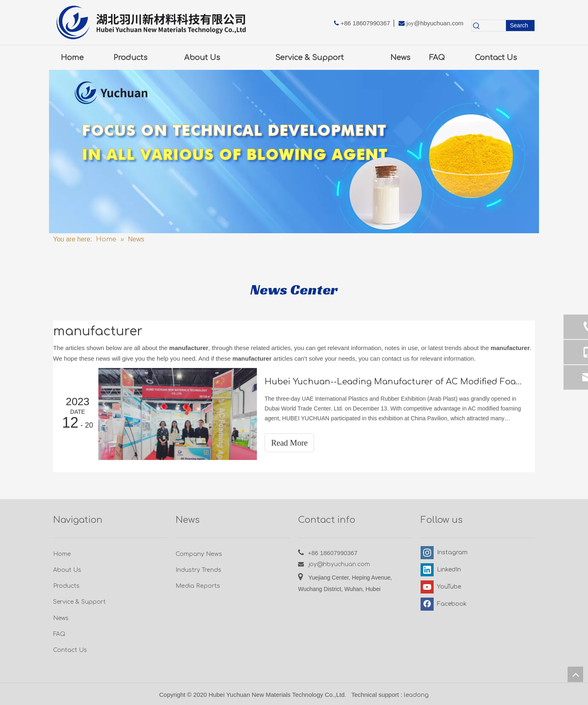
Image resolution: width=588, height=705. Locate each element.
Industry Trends (198, 570)
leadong (416, 695)
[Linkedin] (443, 570)
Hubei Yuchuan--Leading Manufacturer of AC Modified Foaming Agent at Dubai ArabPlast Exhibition (395, 382)
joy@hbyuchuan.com (339, 564)
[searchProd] (494, 26)
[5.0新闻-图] (294, 152)
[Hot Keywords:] (520, 26)
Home (62, 554)
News (61, 618)
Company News (199, 554)
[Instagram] (443, 553)
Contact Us (70, 650)
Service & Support (79, 602)
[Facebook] (443, 604)
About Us (67, 570)
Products (66, 586)
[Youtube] (443, 587)
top (575, 674)
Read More (289, 443)
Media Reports (198, 586)
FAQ (59, 634)
